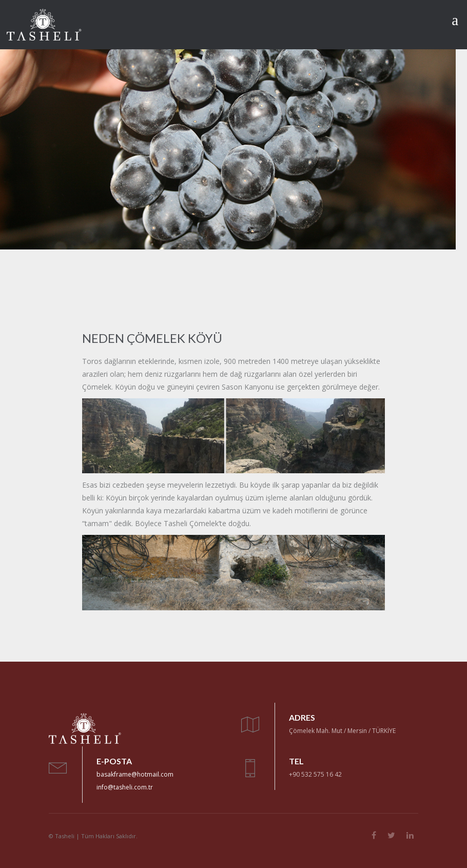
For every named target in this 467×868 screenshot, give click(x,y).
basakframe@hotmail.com (135, 774)
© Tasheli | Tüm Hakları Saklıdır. (93, 836)
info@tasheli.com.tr (125, 787)
